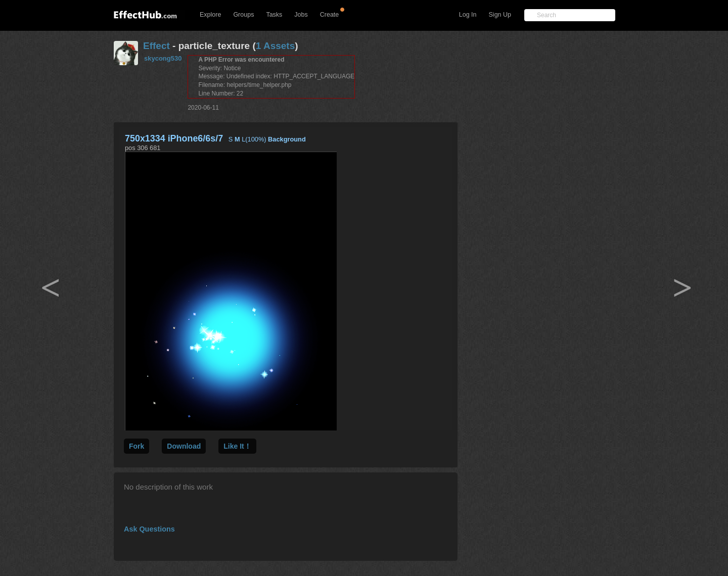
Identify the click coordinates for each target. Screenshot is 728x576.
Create (330, 15)
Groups (243, 15)
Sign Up (500, 15)
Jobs (301, 15)
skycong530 (163, 58)
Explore (210, 15)
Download (184, 446)
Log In (468, 15)
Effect (156, 46)
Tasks (274, 15)
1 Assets (275, 46)
